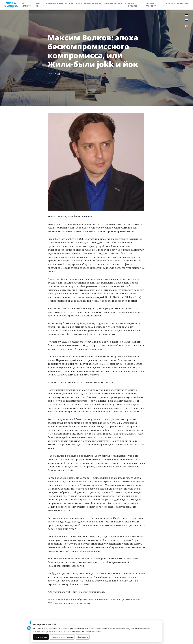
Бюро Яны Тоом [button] (93, 4)
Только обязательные (62, 637)
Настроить (83, 637)
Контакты (182, 4)
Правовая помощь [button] (115, 4)
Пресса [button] (170, 4)
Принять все (41, 637)
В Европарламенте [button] (56, 4)
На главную (26, 5)
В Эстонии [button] (75, 4)
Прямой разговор (151, 5)
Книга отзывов (133, 5)
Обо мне (38, 5)
